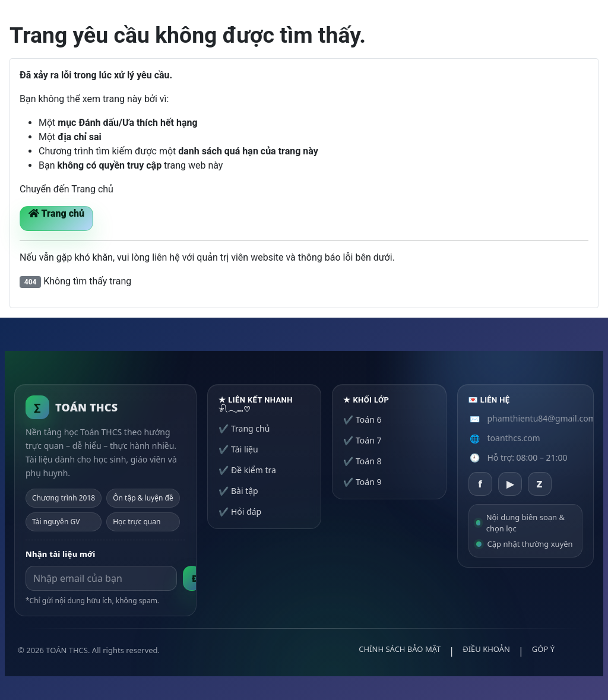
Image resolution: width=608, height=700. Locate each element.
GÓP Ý (543, 649)
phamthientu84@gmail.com (542, 418)
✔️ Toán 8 (362, 461)
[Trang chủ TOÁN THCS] (72, 407)
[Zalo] (540, 484)
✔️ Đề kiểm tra (247, 470)
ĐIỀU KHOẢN (486, 649)
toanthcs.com (514, 438)
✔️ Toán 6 (362, 419)
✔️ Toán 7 (362, 440)
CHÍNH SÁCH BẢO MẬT (400, 649)
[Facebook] (480, 484)
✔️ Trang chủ (244, 428)
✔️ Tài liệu (238, 449)
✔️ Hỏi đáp (240, 511)
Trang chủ (56, 213)
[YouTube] (510, 484)
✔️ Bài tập (238, 491)
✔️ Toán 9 (362, 482)
